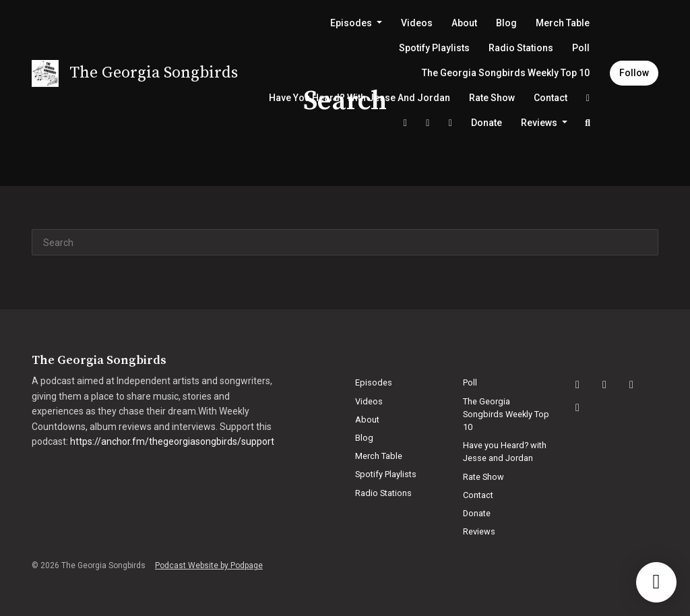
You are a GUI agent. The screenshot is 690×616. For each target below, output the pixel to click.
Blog (506, 23)
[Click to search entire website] (588, 123)
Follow (634, 73)
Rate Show (492, 98)
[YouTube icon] (631, 385)
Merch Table (563, 23)
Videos (417, 23)
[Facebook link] (588, 98)
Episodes (352, 23)
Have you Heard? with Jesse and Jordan (359, 98)
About (464, 23)
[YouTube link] (450, 123)
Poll (581, 48)
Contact (551, 98)
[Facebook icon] (604, 385)
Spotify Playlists (434, 48)
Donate (487, 123)
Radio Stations (521, 48)
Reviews (540, 123)
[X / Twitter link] (405, 123)
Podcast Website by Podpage (209, 565)
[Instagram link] (428, 123)
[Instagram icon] (577, 385)
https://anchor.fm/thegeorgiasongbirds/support (172, 441)
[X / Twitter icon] (577, 408)
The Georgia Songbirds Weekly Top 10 (506, 73)
